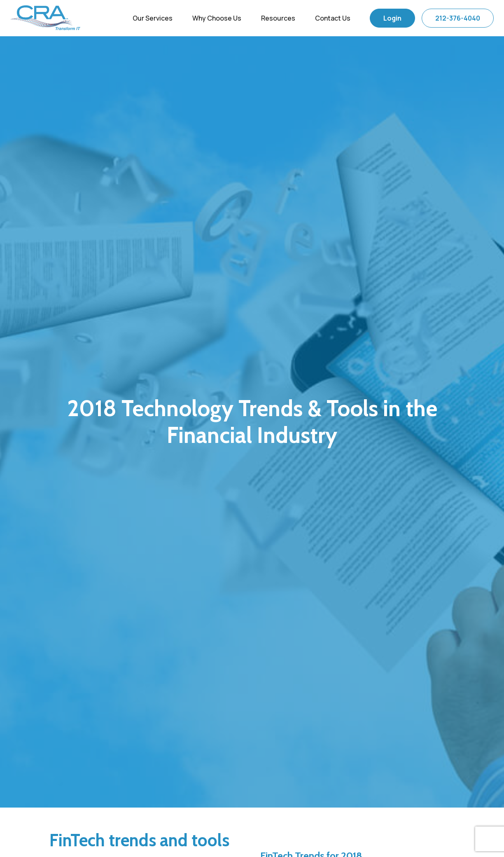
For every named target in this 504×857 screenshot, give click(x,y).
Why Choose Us (217, 18)
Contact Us (333, 18)
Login (392, 18)
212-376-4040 (458, 18)
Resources (278, 18)
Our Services (153, 18)
